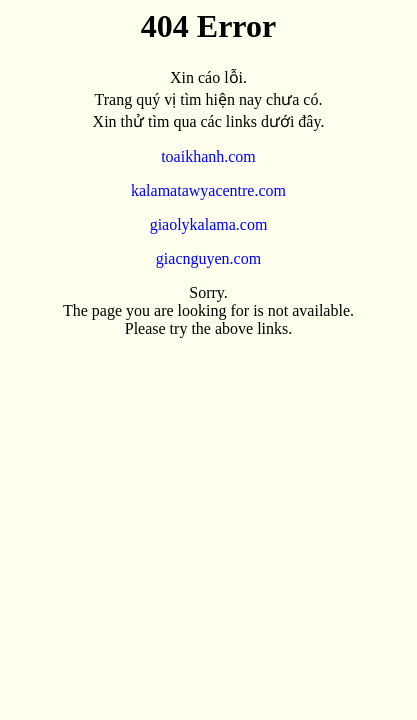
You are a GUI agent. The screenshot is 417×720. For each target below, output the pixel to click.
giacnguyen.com (208, 258)
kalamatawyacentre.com (208, 190)
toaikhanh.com (208, 156)
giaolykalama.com (209, 224)
